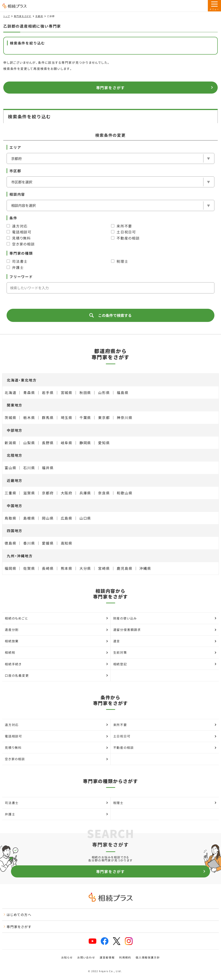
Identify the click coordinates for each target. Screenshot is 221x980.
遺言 (165, 641)
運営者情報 (107, 957)
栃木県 (29, 417)
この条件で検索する (110, 315)
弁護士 (15, 267)
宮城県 (67, 392)
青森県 (29, 392)
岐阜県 (67, 443)
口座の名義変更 (57, 675)
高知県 (67, 543)
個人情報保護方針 (148, 957)
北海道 (10, 392)
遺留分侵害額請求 (165, 630)
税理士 (120, 261)
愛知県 (104, 443)
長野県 (48, 443)
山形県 (104, 392)
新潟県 (10, 443)
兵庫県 (85, 493)
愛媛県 (48, 543)
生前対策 (165, 652)
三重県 (10, 493)
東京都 (104, 417)
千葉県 (85, 417)
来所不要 (122, 226)
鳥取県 (10, 518)
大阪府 (67, 493)
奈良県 (104, 493)
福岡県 (10, 568)
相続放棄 (57, 641)
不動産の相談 (125, 238)
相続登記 (165, 664)
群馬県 (48, 417)
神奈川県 (125, 417)
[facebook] (105, 941)
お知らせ (67, 957)
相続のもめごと (57, 618)
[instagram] (129, 941)
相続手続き (57, 664)
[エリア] (110, 158)
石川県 (29, 468)
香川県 (29, 543)
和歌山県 (125, 493)
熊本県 (67, 568)
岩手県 (48, 392)
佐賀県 (29, 568)
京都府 (39, 16)
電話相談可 (19, 232)
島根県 (29, 518)
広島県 (67, 518)
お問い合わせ (86, 957)
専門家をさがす (23, 16)
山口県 (85, 518)
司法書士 (17, 261)
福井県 (48, 468)
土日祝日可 (124, 232)
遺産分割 (57, 630)
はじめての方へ (17, 915)
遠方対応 (17, 226)
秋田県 (85, 392)
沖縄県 (145, 568)
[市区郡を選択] (110, 182)
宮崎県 (104, 568)
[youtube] (93, 941)
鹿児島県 (125, 568)
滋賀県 (29, 493)
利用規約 (125, 957)
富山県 (10, 468)
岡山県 (48, 518)
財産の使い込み (165, 618)
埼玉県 (67, 417)
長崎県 (48, 568)
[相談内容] (110, 205)
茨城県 (10, 417)
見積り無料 (19, 238)
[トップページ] (14, 6)
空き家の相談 (21, 244)
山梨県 (29, 443)
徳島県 (10, 543)
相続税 (57, 652)
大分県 (85, 568)
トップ (7, 16)
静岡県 (85, 443)
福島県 (123, 392)
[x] (117, 941)
